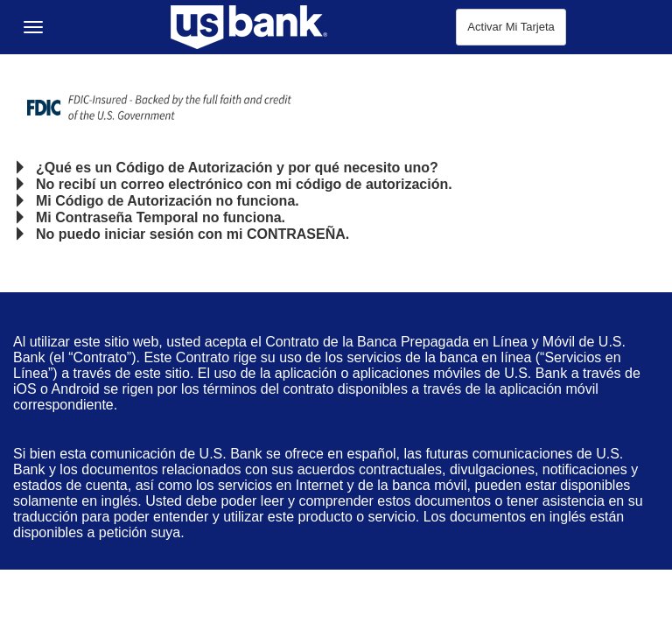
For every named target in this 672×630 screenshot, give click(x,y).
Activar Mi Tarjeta (511, 27)
